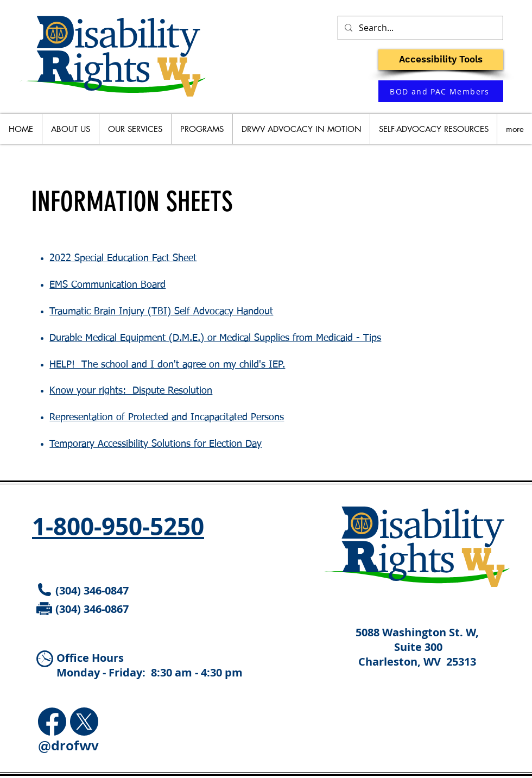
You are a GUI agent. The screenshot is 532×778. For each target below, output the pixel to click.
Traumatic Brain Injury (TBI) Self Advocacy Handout (161, 312)
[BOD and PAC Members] (441, 91)
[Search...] (419, 28)
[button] (441, 60)
